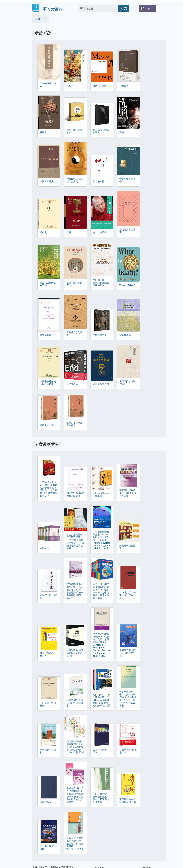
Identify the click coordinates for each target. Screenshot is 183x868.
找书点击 (148, 9)
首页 (37, 19)
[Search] (98, 9)
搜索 (124, 9)
